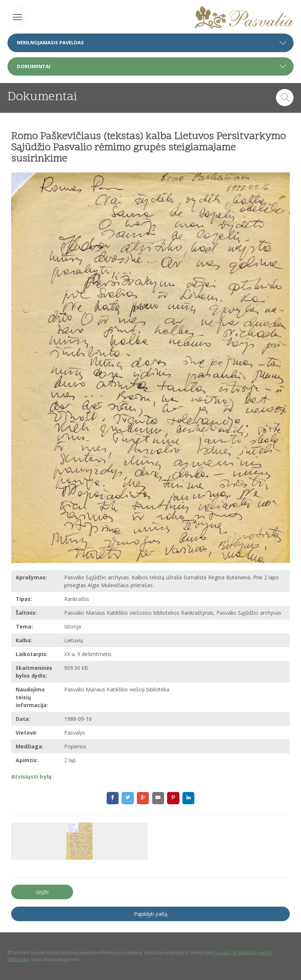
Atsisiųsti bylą (31, 776)
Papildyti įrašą (151, 914)
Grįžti (42, 892)
